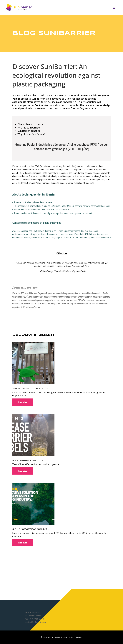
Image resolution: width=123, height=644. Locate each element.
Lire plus (23, 402)
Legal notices (68, 637)
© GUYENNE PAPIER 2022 (50, 637)
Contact (79, 637)
